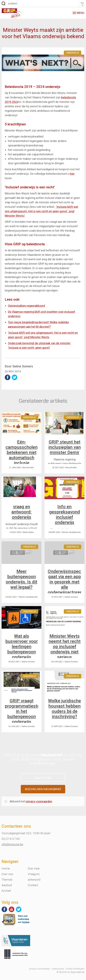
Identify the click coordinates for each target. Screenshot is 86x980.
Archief (6, 891)
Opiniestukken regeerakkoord (26, 306)
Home (6, 868)
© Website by (71, 972)
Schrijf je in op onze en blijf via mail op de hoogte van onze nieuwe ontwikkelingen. (43, 759)
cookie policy (58, 969)
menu (79, 13)
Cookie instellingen (75, 969)
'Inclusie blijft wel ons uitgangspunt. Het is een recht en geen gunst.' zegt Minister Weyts (41, 211)
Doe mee (34, 868)
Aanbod (7, 885)
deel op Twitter (15, 377)
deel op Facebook (8, 377)
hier (72, 174)
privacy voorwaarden (39, 801)
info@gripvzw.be (12, 844)
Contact (33, 885)
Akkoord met (31, 801)
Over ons (7, 874)
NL (83, 3)
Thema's (7, 880)
